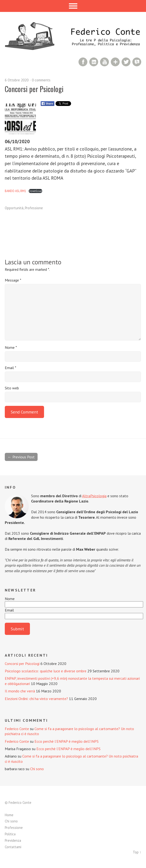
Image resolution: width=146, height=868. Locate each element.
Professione (34, 208)
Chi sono (37, 769)
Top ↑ (137, 852)
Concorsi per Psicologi (22, 664)
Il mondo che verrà (20, 691)
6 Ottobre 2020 (17, 80)
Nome (11, 347)
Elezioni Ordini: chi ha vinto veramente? (36, 699)
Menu (73, 6)
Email (11, 368)
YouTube (104, 62)
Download (35, 191)
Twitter (126, 62)
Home (9, 815)
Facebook (83, 62)
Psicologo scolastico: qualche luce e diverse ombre (46, 671)
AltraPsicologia (94, 496)
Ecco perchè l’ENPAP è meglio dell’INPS (67, 741)
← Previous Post (21, 457)
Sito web (12, 388)
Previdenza (13, 840)
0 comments (41, 80)
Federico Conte (17, 729)
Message (13, 280)
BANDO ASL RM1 (15, 191)
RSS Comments (137, 62)
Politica (10, 834)
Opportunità (14, 208)
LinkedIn (94, 62)
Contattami (13, 847)
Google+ (115, 62)
